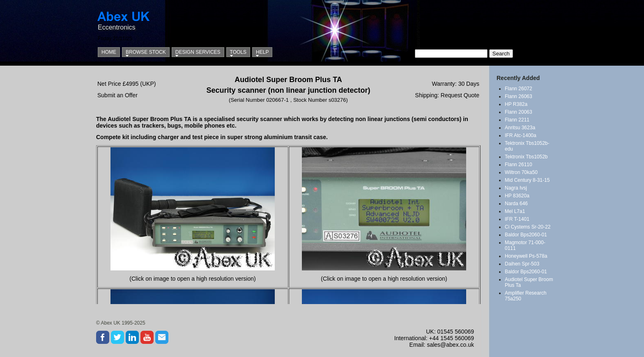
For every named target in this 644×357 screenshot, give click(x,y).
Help (262, 52)
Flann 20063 (519, 112)
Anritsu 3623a (520, 128)
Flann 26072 (519, 89)
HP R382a (516, 104)
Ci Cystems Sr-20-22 (528, 227)
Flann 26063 (519, 96)
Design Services (198, 52)
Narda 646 (516, 204)
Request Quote (460, 95)
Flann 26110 (519, 165)
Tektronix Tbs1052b (526, 157)
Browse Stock (146, 52)
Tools (238, 52)
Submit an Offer (117, 95)
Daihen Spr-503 (522, 264)
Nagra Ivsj (516, 188)
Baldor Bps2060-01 (526, 235)
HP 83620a (517, 196)
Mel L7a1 (515, 211)
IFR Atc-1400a (521, 135)
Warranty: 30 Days (456, 84)
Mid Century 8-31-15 (527, 180)
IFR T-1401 (517, 219)
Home (109, 52)
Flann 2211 (517, 120)
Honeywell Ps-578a (526, 256)
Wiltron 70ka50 (521, 172)
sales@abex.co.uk (450, 345)
